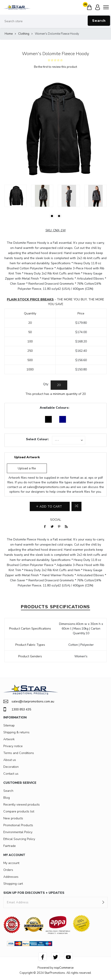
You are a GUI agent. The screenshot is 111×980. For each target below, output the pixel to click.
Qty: (46, 384)
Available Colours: (55, 408)
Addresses (11, 877)
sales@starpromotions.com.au (48, 487)
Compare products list (19, 811)
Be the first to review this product (55, 67)
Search (99, 21)
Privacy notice (13, 746)
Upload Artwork (27, 457)
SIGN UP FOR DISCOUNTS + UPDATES (34, 893)
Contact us (11, 774)
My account (11, 863)
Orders (8, 870)
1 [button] (52, 216)
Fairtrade (10, 846)
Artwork (9, 739)
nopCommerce (64, 968)
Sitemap (9, 725)
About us (10, 760)
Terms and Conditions (19, 753)
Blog (7, 798)
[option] (16, 196)
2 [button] (59, 216)
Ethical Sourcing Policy (19, 839)
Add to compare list (76, 506)
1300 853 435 (17, 709)
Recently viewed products (22, 805)
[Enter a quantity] (59, 385)
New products (13, 818)
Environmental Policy (18, 832)
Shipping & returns (16, 732)
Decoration (11, 767)
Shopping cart (13, 884)
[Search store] (55, 21)
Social (56, 520)
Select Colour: (37, 439)
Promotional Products (18, 825)
